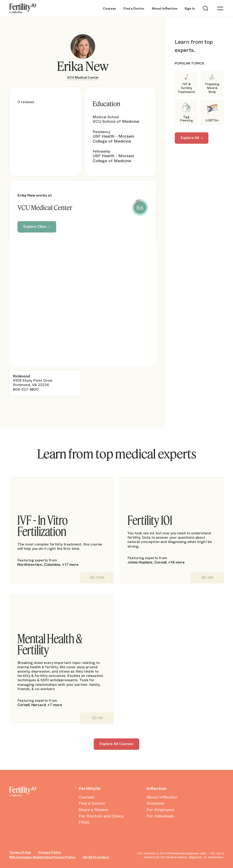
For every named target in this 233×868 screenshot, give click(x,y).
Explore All (190, 138)
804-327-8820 (26, 389)
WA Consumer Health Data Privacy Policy (42, 857)
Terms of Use (20, 852)
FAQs (84, 822)
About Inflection (165, 9)
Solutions (155, 804)
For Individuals (160, 816)
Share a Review (93, 810)
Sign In (190, 9)
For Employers (160, 810)
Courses (109, 9)
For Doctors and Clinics (101, 816)
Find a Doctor (134, 9)
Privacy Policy (50, 852)
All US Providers (96, 857)
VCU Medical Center (83, 77)
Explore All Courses (116, 744)
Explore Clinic (35, 227)
